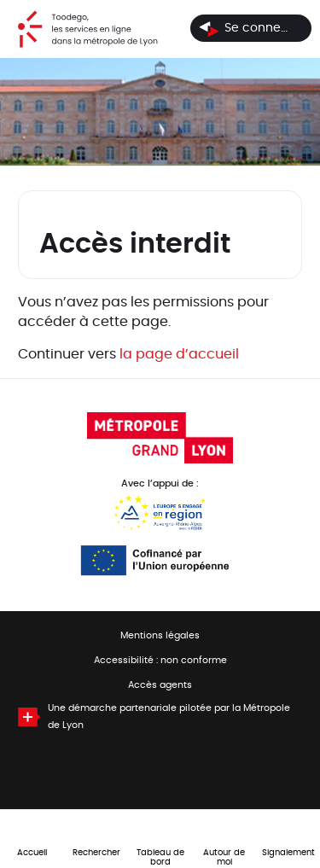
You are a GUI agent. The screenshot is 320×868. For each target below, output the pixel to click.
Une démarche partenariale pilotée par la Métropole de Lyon (169, 717)
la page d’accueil (179, 354)
